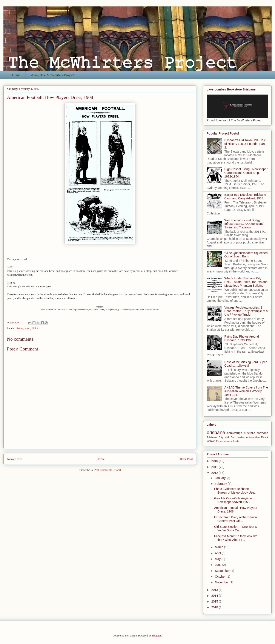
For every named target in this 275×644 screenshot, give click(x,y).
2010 (215, 461)
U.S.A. (36, 328)
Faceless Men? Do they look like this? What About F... (236, 538)
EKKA (264, 437)
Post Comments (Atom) (108, 470)
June (218, 565)
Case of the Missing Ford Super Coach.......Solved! (246, 364)
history (20, 328)
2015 (215, 601)
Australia (249, 433)
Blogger (156, 636)
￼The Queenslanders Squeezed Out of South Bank (246, 255)
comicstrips (235, 433)
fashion (211, 441)
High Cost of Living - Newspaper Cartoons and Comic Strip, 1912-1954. (246, 173)
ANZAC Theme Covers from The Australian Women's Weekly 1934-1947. (246, 391)
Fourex (220, 441)
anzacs (228, 441)
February (221, 484)
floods (236, 441)
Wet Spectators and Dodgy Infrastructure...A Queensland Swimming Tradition (244, 224)
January (221, 478)
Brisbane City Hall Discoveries (226, 437)
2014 (215, 596)
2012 (215, 473)
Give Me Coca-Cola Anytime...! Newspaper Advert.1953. (235, 500)
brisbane (216, 432)
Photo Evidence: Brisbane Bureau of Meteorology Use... (235, 491)
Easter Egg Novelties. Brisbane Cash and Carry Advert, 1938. (245, 197)
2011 (215, 467)
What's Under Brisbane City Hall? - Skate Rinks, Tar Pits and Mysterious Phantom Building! (246, 282)
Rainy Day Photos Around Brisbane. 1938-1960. (242, 338)
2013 (215, 590)
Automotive (253, 437)
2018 (215, 607)
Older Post (186, 459)
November (222, 582)
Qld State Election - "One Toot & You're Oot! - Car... (236, 529)
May (218, 559)
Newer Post (15, 459)
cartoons (262, 433)
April (218, 553)
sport (28, 328)
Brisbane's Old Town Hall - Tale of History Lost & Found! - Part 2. (245, 144)
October (221, 577)
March (219, 547)
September (223, 571)
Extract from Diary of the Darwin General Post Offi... (235, 519)
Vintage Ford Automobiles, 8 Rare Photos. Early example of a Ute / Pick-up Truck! (246, 311)
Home (16, 75)
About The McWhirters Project (52, 75)
